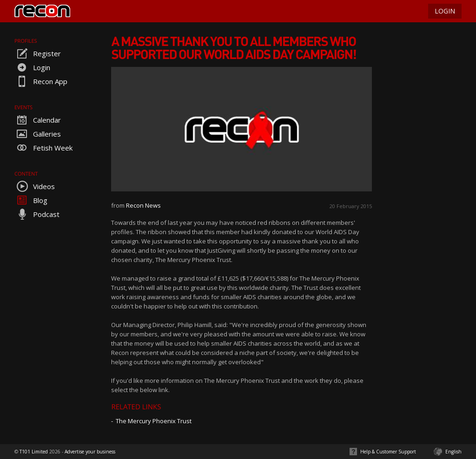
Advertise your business (90, 452)
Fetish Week (43, 148)
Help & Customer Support (388, 452)
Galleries (38, 134)
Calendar (38, 120)
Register (38, 53)
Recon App (41, 81)
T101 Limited (34, 452)
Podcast (37, 214)
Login (32, 67)
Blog (31, 200)
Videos (35, 186)
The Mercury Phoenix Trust (154, 421)
